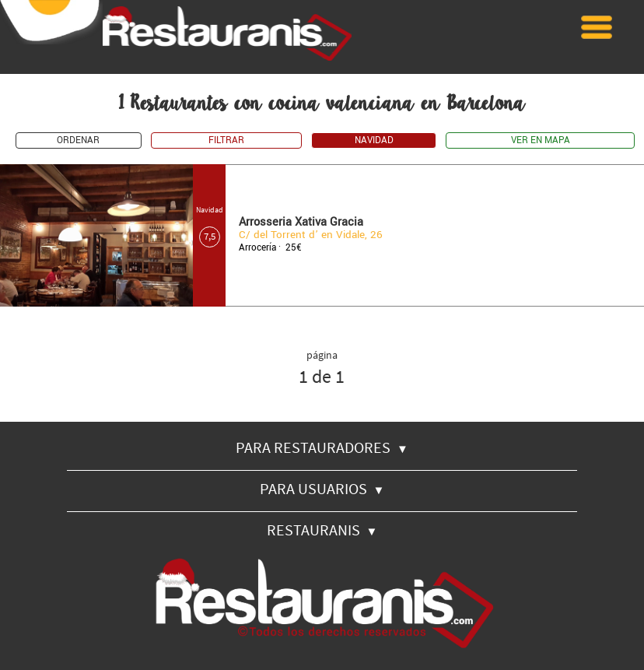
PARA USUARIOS (322, 488)
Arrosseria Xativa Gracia (301, 222)
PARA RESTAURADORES (322, 447)
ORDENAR (78, 140)
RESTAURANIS (322, 530)
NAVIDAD (374, 140)
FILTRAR (226, 140)
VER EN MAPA (541, 140)
